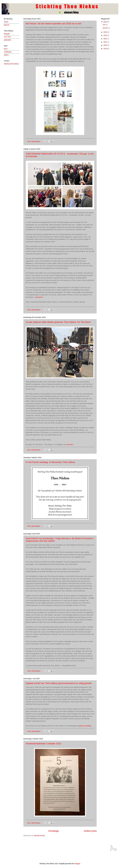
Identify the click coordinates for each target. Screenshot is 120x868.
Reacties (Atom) (39, 836)
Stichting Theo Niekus (11, 64)
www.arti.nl (39, 297)
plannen (7, 25)
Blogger (77, 864)
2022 (105, 39)
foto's (6, 49)
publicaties (7, 40)
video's (6, 55)
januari (105, 28)
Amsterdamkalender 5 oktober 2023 (43, 744)
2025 (105, 22)
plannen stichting (85, 726)
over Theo (7, 37)
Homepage (54, 831)
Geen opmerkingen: (34, 141)
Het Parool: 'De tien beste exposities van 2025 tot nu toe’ (54, 24)
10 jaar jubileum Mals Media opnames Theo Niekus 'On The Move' (58, 322)
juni (104, 25)
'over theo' (70, 444)
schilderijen (8, 52)
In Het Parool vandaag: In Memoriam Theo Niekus (50, 462)
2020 (105, 45)
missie (6, 22)
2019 (105, 49)
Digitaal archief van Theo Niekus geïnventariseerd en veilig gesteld (58, 683)
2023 (105, 35)
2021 (105, 42)
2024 (105, 32)
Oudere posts (90, 831)
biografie (7, 34)
